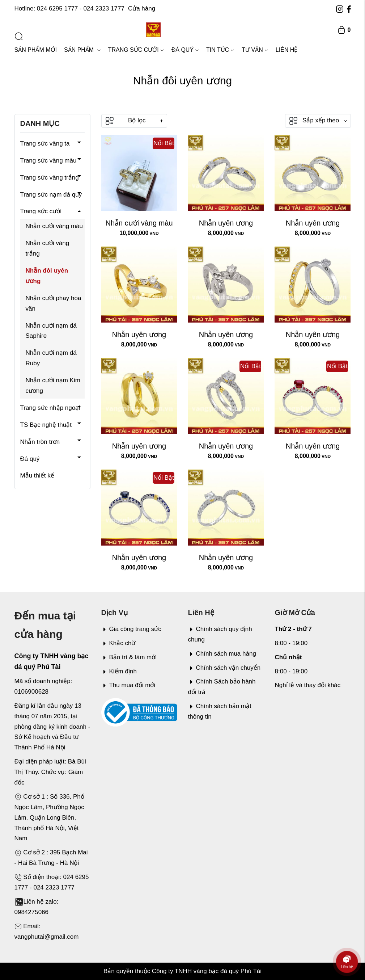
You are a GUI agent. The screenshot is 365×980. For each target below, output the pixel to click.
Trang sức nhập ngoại (50, 408)
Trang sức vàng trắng (50, 178)
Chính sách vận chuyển (224, 668)
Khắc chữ (118, 643)
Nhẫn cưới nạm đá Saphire (51, 331)
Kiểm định (119, 671)
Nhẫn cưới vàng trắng (48, 248)
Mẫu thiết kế (37, 476)
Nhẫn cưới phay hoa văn (54, 303)
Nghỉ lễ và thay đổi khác (308, 685)
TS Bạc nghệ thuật (46, 425)
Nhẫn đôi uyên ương (47, 276)
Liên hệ (287, 50)
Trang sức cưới (136, 50)
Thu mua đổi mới (128, 685)
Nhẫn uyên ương (226, 223)
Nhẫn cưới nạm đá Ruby (51, 358)
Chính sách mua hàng (222, 654)
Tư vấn (255, 50)
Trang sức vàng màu (48, 161)
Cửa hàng (142, 9)
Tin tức (220, 50)
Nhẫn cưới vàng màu (54, 226)
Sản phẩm (82, 50)
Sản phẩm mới (36, 50)
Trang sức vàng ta (45, 144)
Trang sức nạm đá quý (51, 195)
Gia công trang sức (131, 629)
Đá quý (185, 50)
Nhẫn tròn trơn (40, 442)
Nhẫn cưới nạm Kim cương (53, 386)
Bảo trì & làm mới (129, 657)
